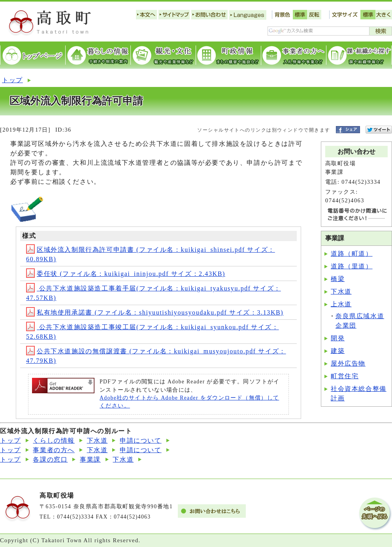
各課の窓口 (50, 459)
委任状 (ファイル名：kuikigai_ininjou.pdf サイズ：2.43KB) (126, 274)
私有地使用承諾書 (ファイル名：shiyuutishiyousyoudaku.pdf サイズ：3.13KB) (155, 312)
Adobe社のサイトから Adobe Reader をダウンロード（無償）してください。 (189, 402)
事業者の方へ (54, 450)
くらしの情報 (54, 440)
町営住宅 (345, 376)
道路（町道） (352, 254)
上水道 (341, 304)
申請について (141, 440)
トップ (12, 80)
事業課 (90, 459)
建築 (338, 351)
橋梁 (338, 279)
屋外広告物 (348, 363)
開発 (338, 338)
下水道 (341, 291)
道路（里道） (352, 266)
